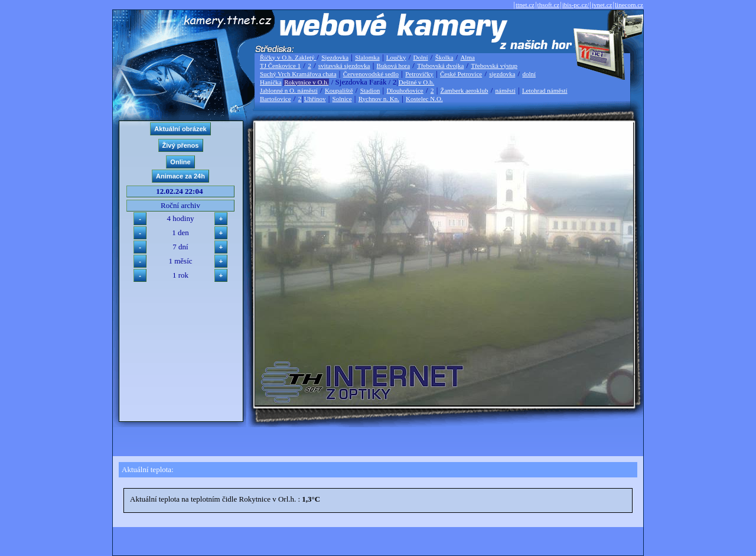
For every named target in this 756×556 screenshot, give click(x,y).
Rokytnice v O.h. (306, 82)
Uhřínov (315, 99)
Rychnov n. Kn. (379, 99)
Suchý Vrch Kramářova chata (298, 74)
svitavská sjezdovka (344, 66)
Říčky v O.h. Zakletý (288, 57)
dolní (529, 74)
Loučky (396, 57)
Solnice (342, 99)
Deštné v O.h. (417, 82)
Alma (467, 57)
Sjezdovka (335, 57)
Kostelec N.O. (424, 99)
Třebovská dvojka (440, 66)
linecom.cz (629, 5)
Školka (444, 57)
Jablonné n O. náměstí (289, 90)
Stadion (370, 90)
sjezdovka (502, 74)
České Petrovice (461, 74)
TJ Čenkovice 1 (280, 66)
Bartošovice (276, 99)
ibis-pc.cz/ (576, 5)
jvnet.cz (602, 5)
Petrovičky (419, 74)
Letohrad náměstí (545, 90)
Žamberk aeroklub (464, 90)
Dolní (421, 57)
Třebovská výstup (494, 66)
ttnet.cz (525, 5)
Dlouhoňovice (405, 90)
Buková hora (394, 66)
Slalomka (367, 57)
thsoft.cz (549, 5)
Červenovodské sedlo (371, 74)
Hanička (271, 82)
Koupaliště (339, 90)
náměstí (506, 90)
